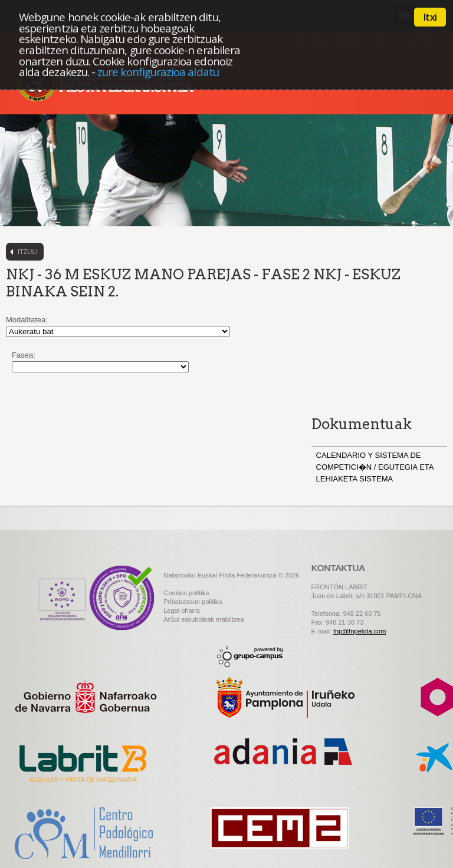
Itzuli (28, 252)
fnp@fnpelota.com (360, 631)
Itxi (430, 17)
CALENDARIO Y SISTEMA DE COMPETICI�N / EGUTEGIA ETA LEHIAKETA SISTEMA (375, 467)
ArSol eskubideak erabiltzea (203, 619)
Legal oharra (182, 610)
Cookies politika (186, 593)
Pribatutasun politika (193, 602)
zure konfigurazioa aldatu (158, 72)
